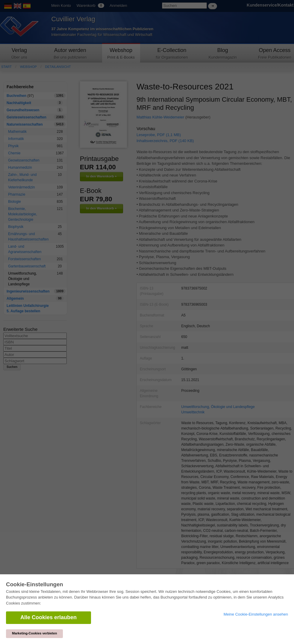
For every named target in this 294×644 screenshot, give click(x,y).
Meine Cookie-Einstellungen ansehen (256, 614)
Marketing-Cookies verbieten (34, 633)
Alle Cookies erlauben (49, 617)
